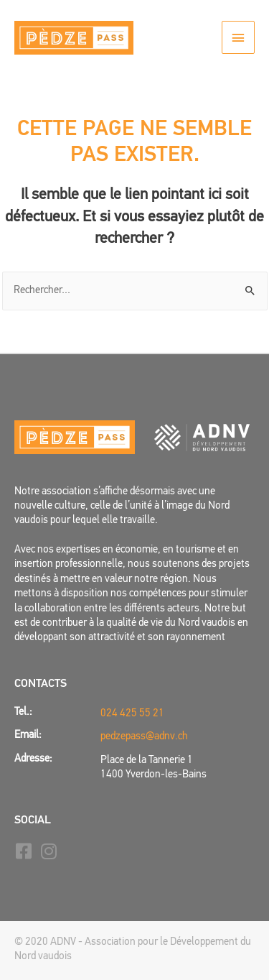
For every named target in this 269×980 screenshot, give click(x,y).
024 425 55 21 (132, 714)
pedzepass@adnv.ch (144, 737)
